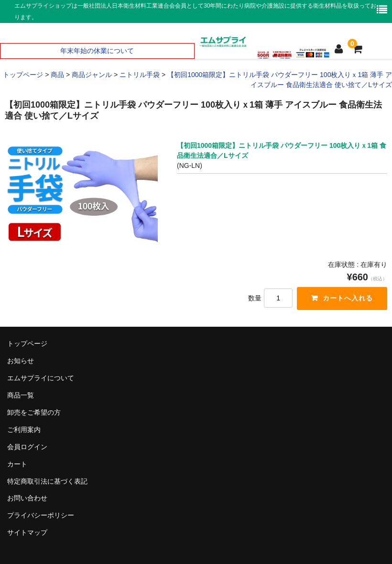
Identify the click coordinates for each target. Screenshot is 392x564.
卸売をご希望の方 (34, 412)
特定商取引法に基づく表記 (47, 481)
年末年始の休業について (97, 51)
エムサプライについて (41, 378)
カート (17, 464)
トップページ (27, 343)
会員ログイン (27, 447)
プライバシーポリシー (41, 515)
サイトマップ (27, 532)
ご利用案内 (24, 430)
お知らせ (21, 361)
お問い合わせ (27, 498)
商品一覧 (21, 395)
